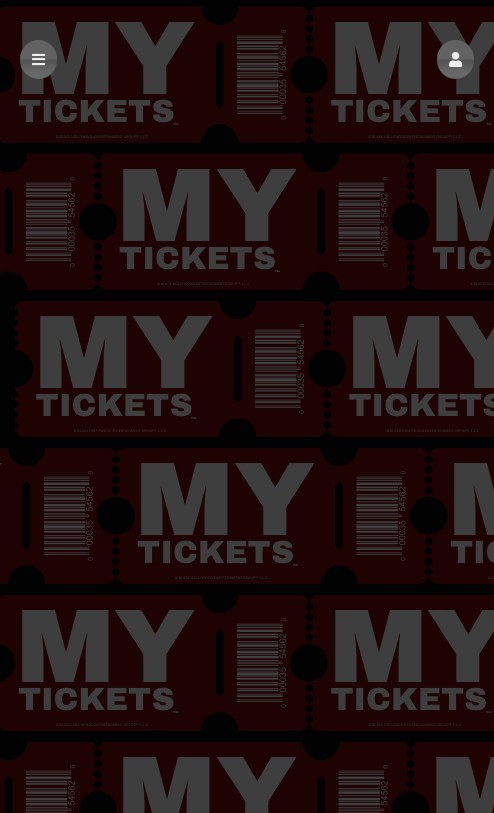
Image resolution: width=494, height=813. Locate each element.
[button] (455, 59)
